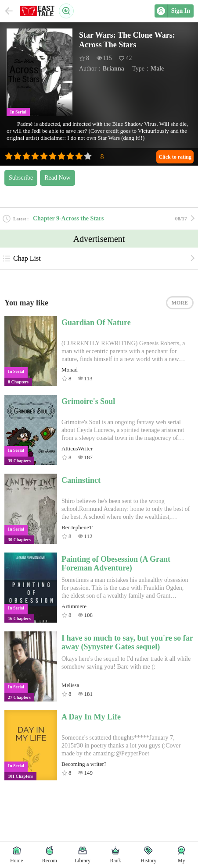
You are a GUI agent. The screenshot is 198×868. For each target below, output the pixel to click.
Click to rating (175, 157)
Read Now (58, 178)
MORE (180, 303)
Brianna (113, 69)
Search (66, 11)
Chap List (22, 259)
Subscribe (21, 178)
